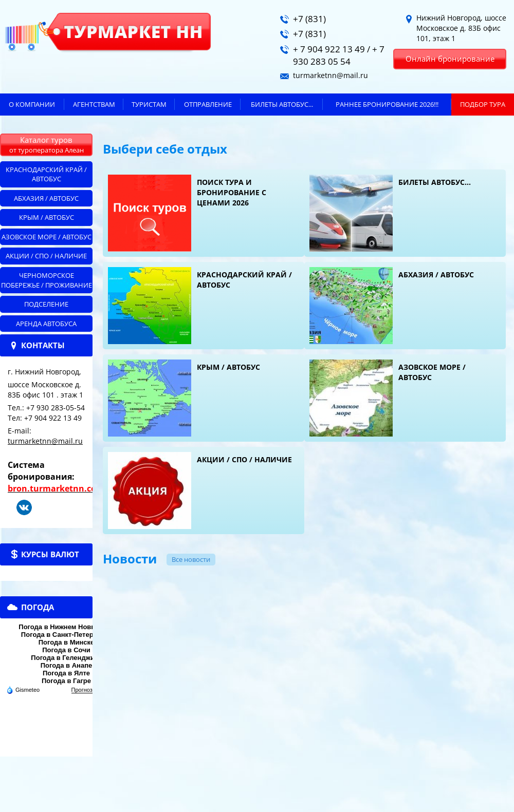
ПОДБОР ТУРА (483, 104)
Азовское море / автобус (47, 237)
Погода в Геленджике (66, 658)
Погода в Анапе (67, 665)
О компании (32, 104)
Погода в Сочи (66, 650)
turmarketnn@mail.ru (45, 441)
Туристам (149, 104)
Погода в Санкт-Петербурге (66, 635)
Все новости (191, 559)
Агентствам (94, 104)
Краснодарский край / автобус (46, 174)
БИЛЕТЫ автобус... (282, 104)
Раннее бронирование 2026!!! (387, 104)
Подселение (46, 304)
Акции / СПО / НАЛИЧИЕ (46, 256)
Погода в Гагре (66, 681)
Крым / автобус (47, 217)
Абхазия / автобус (46, 198)
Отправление (208, 104)
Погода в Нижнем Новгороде (66, 627)
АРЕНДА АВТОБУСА (46, 324)
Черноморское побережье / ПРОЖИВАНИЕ (47, 280)
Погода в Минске (67, 642)
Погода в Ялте (66, 673)
